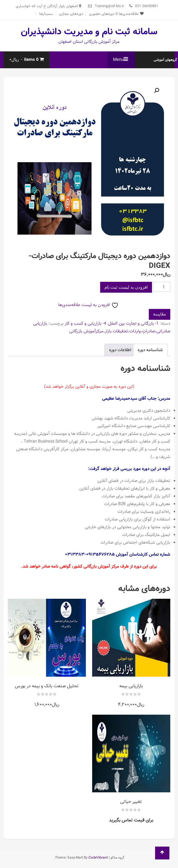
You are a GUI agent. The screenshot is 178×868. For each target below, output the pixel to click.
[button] (157, 91)
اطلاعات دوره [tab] (120, 350)
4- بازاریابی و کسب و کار (85, 324)
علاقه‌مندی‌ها (130, 14)
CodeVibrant (98, 858)
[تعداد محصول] (162, 287)
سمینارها (46, 14)
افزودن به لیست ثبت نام (126, 287)
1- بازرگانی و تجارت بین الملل (133, 324)
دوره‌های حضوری (102, 14)
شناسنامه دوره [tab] (150, 350)
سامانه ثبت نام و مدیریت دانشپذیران (89, 32)
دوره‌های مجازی (71, 14)
